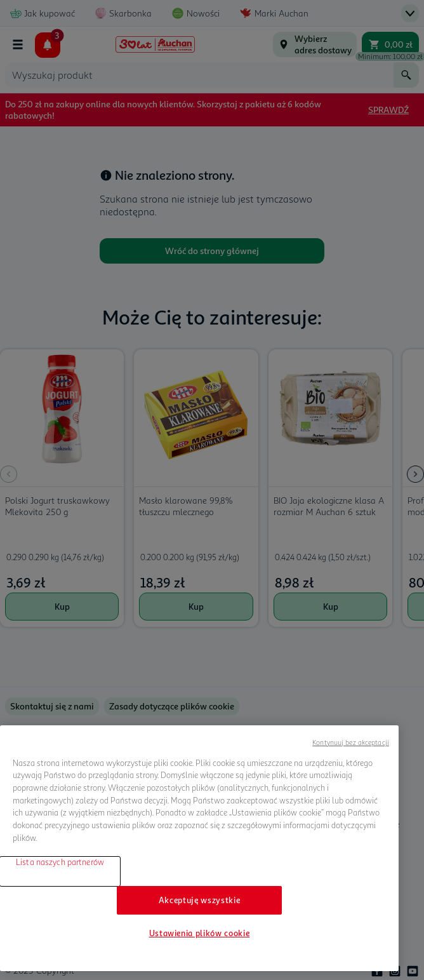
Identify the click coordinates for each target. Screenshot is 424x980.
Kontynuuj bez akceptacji (351, 742)
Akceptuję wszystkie (199, 900)
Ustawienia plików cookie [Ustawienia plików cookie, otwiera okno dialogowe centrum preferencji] (200, 933)
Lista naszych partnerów (60, 862)
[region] (199, 848)
